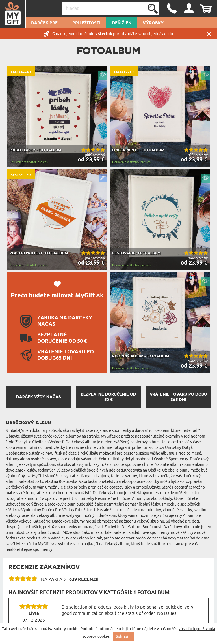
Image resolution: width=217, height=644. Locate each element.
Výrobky (153, 23)
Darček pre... (46, 23)
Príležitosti (86, 23)
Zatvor (209, 34)
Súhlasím (124, 636)
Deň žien (122, 23)
